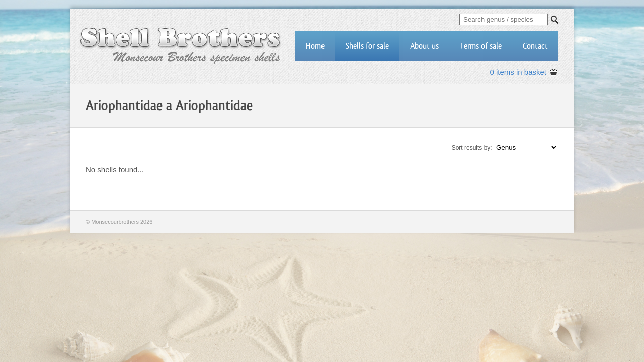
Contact (535, 46)
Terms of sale (481, 46)
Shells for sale (367, 46)
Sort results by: (472, 148)
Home (315, 46)
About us (424, 46)
